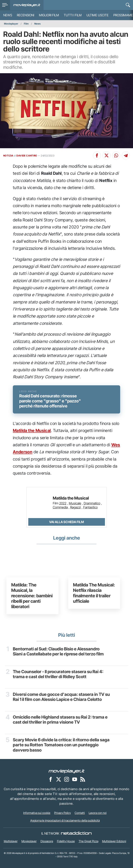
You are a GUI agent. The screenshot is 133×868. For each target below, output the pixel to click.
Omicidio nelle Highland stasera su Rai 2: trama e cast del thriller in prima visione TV (60, 720)
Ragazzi (76, 507)
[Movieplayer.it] (27, 5)
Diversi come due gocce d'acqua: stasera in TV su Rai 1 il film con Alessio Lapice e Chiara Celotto (61, 697)
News (8, 15)
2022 (63, 503)
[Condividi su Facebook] (97, 155)
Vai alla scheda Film (66, 522)
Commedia (60, 507)
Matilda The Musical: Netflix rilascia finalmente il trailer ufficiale (94, 593)
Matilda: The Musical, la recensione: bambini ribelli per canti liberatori (32, 595)
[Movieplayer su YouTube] (75, 779)
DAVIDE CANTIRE (27, 156)
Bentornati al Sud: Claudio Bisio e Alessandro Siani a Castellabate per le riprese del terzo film (58, 651)
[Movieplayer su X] (59, 779)
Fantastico (90, 507)
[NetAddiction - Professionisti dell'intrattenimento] (76, 833)
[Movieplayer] (67, 771)
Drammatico (92, 503)
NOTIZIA (8, 156)
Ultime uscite (97, 15)
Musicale (75, 503)
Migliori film (49, 15)
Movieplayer (11, 24)
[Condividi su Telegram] (126, 155)
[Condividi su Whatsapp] (116, 155)
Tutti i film (73, 15)
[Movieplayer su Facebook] (51, 779)
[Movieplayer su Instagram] (67, 779)
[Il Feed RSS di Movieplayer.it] (83, 779)
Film (26, 24)
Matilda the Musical (32, 430)
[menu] (5, 5)
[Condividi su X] (107, 155)
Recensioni (25, 15)
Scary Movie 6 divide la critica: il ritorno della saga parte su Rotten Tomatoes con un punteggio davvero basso (61, 745)
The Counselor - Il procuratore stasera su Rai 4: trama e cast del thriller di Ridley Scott (58, 674)
